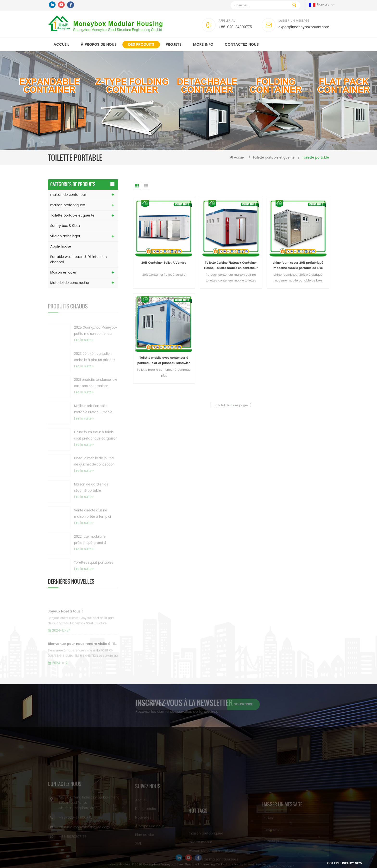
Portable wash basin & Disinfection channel (79, 259)
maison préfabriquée (68, 205)
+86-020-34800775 (235, 27)
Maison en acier (63, 272)
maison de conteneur (68, 195)
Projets (174, 45)
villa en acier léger (65, 236)
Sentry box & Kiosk (65, 226)
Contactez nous (242, 45)
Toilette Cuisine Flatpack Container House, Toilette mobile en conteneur (231, 265)
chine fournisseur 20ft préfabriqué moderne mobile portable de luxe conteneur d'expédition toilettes (298, 266)
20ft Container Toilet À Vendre (164, 263)
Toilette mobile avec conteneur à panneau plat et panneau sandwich (164, 361)
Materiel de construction (70, 283)
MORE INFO (203, 45)
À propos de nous (99, 45)
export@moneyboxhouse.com (304, 27)
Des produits (141, 45)
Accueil (61, 45)
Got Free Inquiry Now (345, 863)
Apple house (61, 246)
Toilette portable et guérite (274, 158)
